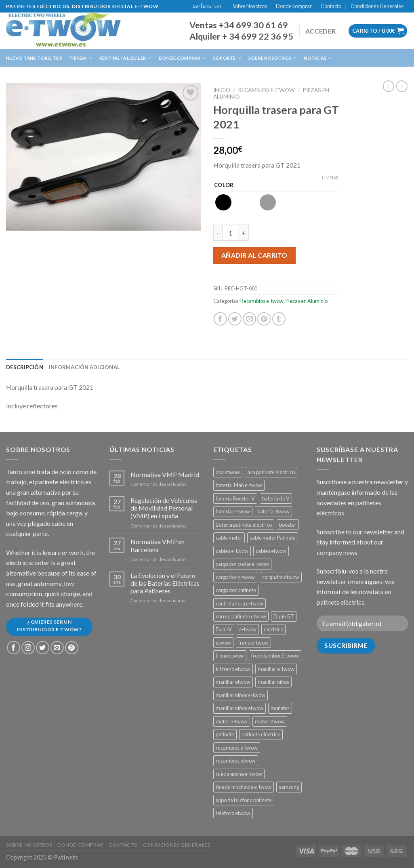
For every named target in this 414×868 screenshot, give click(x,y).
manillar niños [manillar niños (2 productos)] (273, 682)
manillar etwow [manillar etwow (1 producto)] (233, 682)
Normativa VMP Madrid (165, 474)
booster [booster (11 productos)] (288, 525)
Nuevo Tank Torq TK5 (34, 58)
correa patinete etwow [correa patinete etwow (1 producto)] (241, 616)
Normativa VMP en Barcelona (158, 545)
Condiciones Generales (377, 6)
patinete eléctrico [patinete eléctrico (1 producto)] (261, 734)
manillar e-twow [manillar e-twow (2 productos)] (276, 669)
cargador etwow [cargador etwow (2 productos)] (281, 577)
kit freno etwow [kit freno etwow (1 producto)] (233, 669)
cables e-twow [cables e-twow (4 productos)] (232, 551)
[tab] (25, 367)
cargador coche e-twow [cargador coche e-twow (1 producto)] (242, 564)
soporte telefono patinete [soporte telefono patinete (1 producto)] (244, 800)
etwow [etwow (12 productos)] (223, 643)
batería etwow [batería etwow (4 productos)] (273, 511)
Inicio (222, 90)
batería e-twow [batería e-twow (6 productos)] (233, 511)
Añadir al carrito (254, 255)
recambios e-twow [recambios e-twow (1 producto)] (237, 748)
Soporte (227, 58)
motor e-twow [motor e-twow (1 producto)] (232, 721)
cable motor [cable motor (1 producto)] (229, 538)
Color (224, 185)
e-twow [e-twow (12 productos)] (248, 629)
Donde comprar (294, 6)
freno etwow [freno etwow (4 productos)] (230, 656)
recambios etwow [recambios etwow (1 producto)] (236, 761)
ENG (207, 6)
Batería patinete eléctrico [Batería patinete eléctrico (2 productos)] (244, 525)
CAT (218, 6)
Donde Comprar (182, 58)
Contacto (331, 6)
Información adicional (84, 367)
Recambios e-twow (266, 90)
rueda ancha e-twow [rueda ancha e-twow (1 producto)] (239, 774)
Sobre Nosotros (250, 6)
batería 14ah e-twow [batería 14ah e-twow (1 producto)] (239, 485)
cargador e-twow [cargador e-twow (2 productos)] (235, 577)
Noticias (318, 58)
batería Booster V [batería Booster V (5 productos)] (235, 498)
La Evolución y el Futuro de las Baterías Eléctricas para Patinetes (165, 583)
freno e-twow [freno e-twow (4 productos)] (253, 643)
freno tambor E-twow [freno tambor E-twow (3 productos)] (275, 656)
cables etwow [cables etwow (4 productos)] (271, 551)
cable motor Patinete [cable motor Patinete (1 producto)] (273, 538)
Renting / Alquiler (125, 58)
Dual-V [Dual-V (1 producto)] (224, 629)
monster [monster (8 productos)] (280, 708)
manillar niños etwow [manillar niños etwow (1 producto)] (240, 708)
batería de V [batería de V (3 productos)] (276, 498)
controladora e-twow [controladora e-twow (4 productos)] (240, 603)
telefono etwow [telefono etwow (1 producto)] (233, 813)
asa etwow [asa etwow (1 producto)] (228, 472)
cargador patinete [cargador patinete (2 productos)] (236, 590)
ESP (196, 6)
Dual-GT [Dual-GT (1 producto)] (284, 616)
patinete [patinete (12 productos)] (225, 734)
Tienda (81, 58)
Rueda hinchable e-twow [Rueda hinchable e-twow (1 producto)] (244, 787)
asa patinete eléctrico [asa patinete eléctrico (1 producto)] (271, 472)
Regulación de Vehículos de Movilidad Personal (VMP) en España (164, 508)
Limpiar (330, 178)
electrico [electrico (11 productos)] (273, 629)
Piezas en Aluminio (307, 301)
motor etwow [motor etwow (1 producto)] (270, 721)
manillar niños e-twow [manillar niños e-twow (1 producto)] (241, 695)
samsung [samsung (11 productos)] (289, 787)
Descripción (25, 367)
